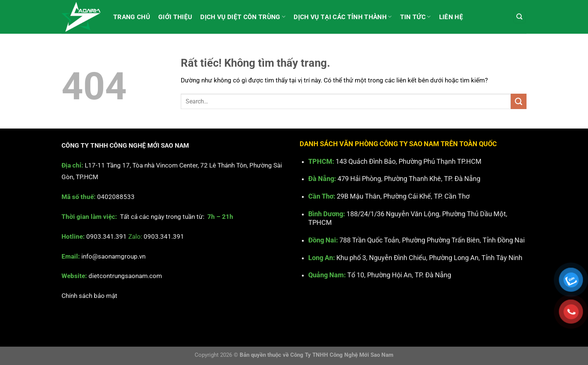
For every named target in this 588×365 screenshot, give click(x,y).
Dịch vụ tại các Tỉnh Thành (343, 17)
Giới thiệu (175, 17)
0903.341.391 (106, 236)
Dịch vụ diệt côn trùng (243, 17)
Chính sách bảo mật (89, 296)
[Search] (520, 17)
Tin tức (415, 17)
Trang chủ (132, 17)
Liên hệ (451, 17)
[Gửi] (519, 101)
